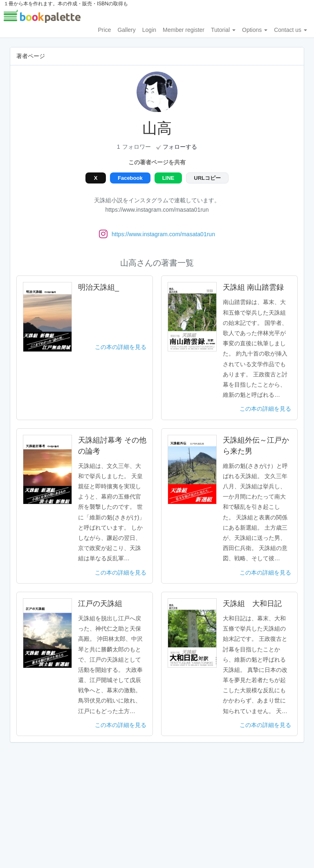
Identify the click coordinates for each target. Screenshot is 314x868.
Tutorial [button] (223, 30)
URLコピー (207, 178)
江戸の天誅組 (100, 604)
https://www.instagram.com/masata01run (163, 234)
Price (105, 30)
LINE (168, 178)
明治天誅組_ (99, 287)
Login (149, 30)
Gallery (126, 30)
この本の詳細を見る (121, 347)
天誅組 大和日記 (252, 604)
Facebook (130, 178)
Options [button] (255, 30)
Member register (184, 30)
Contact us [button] (290, 30)
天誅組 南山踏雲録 (253, 287)
